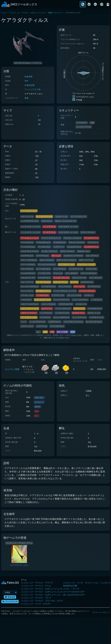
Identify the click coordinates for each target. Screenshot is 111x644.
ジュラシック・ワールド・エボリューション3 (42, 589)
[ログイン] (108, 4)
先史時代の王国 (70, 586)
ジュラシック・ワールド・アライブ (37, 583)
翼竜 (27, 98)
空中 (27, 81)
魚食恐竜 (29, 77)
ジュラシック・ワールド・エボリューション (41, 595)
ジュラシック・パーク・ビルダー (36, 604)
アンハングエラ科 (33, 89)
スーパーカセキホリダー (74, 592)
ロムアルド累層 (12, 369)
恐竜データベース (55, 13)
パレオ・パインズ (71, 589)
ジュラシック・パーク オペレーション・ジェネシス (87, 583)
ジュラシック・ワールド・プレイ (36, 598)
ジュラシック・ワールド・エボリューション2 (27, 13)
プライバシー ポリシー (101, 612)
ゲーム (4, 13)
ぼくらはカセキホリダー (74, 595)
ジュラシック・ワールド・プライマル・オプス (42, 601)
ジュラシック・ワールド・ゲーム (36, 586)
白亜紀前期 (30, 85)
